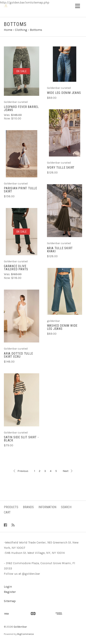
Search (66, 507)
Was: (7, 115)
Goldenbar (20, 627)
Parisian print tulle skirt (20, 190)
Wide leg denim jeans (64, 93)
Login (8, 587)
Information (47, 507)
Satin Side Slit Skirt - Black (21, 439)
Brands (28, 507)
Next (68, 471)
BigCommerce (26, 634)
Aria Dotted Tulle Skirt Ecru (18, 355)
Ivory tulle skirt (61, 168)
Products (11, 507)
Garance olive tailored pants (16, 268)
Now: (8, 118)
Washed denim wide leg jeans (62, 327)
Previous (21, 471)
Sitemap (10, 601)
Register (10, 592)
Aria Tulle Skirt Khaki (60, 250)
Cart (7, 512)
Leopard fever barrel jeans (21, 108)
